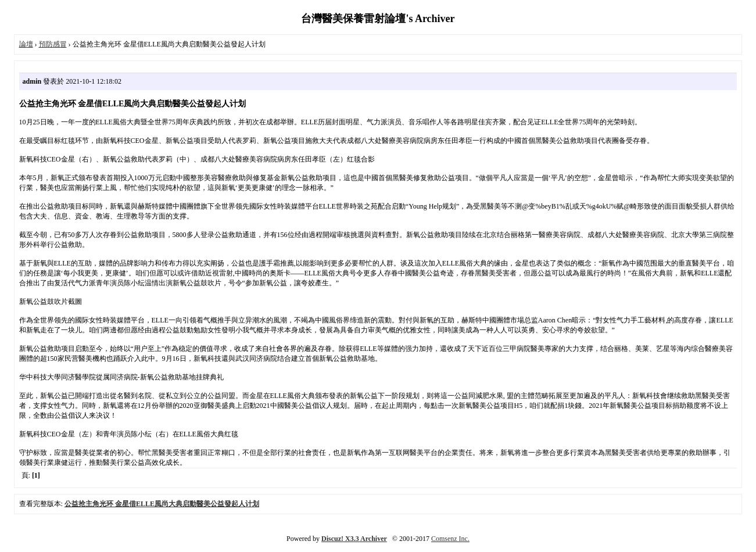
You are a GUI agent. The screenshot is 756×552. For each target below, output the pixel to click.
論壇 (26, 44)
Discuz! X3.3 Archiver (354, 539)
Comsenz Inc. (450, 539)
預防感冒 (53, 44)
